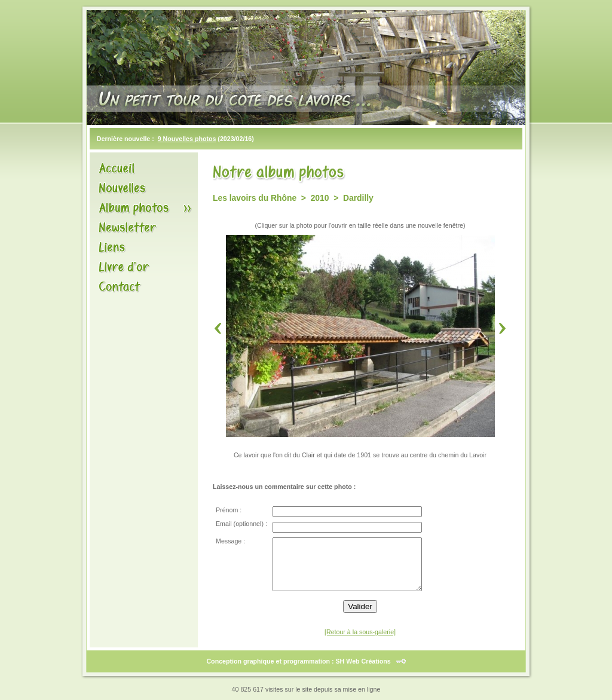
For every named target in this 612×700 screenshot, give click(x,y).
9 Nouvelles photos (187, 139)
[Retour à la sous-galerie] (360, 632)
